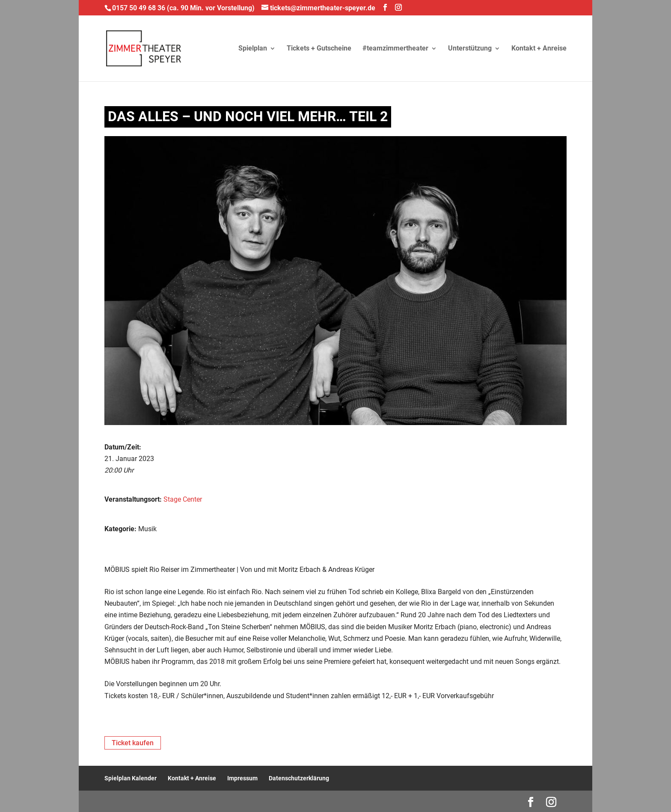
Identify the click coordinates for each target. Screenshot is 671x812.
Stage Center (183, 499)
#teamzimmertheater (395, 49)
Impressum (242, 778)
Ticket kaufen (133, 743)
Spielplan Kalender (131, 778)
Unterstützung (470, 49)
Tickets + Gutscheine (319, 49)
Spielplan (253, 49)
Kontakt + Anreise (539, 49)
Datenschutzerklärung (299, 778)
